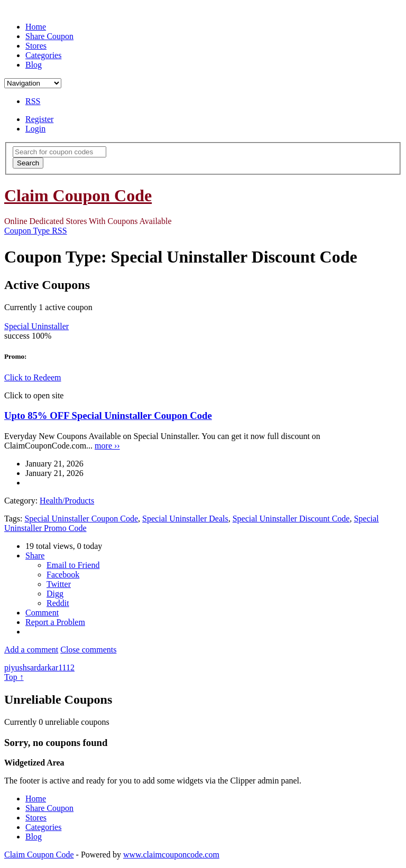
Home (36, 27)
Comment (42, 613)
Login (35, 129)
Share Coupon (49, 36)
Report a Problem (55, 622)
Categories (43, 55)
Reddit (58, 603)
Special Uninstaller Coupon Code (81, 519)
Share (35, 556)
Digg (55, 594)
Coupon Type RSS (36, 231)
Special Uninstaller (36, 326)
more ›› (107, 446)
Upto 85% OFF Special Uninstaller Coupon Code (108, 416)
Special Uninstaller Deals (185, 519)
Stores (36, 46)
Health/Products (67, 501)
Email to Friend (73, 565)
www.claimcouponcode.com (171, 855)
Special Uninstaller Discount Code (291, 519)
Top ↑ (14, 677)
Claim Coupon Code (78, 195)
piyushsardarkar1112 (39, 668)
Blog (34, 65)
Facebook (63, 575)
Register (39, 119)
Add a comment (31, 650)
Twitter (59, 584)
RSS (33, 101)
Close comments (88, 650)
